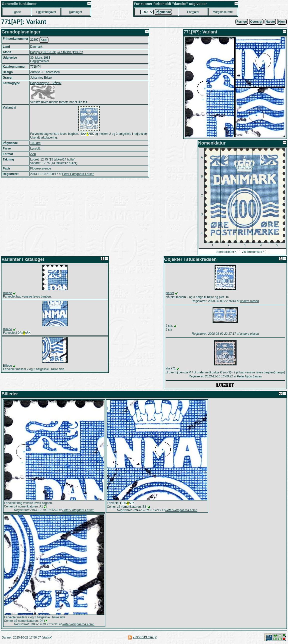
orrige (242, 22)
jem (282, 22)
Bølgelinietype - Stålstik (46, 83)
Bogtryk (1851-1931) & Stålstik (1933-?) (57, 52)
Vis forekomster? (253, 252)
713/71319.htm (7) (145, 638)
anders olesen (249, 301)
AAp (33, 155)
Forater (193, 12)
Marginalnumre (223, 12)
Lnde (17, 12)
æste (270, 22)
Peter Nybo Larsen (250, 376)
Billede (7, 293)
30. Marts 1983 (40, 58)
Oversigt (256, 22)
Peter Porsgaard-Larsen (78, 174)
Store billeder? (226, 252)
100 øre (35, 144)
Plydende (163, 12)
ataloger (76, 12)
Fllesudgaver (46, 12)
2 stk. (169, 326)
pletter (170, 293)
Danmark (36, 47)
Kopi (44, 40)
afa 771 (171, 368)
